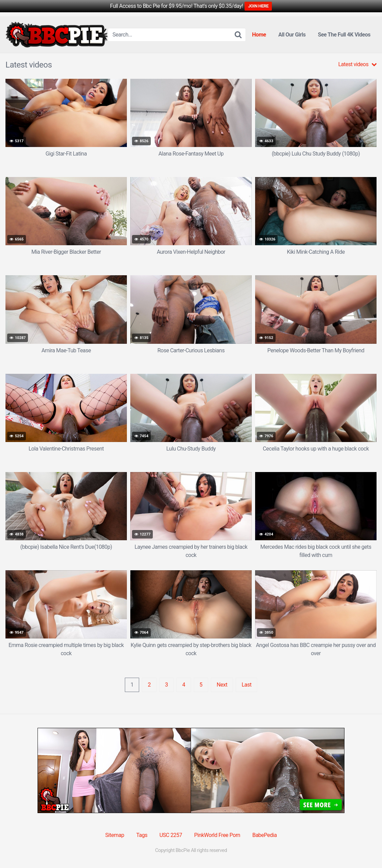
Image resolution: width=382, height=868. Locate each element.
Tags (142, 835)
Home (259, 35)
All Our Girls (292, 35)
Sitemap (115, 835)
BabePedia (265, 835)
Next (222, 685)
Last (246, 685)
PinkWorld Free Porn (217, 835)
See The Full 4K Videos (344, 35)
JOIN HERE (258, 6)
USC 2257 (171, 835)
